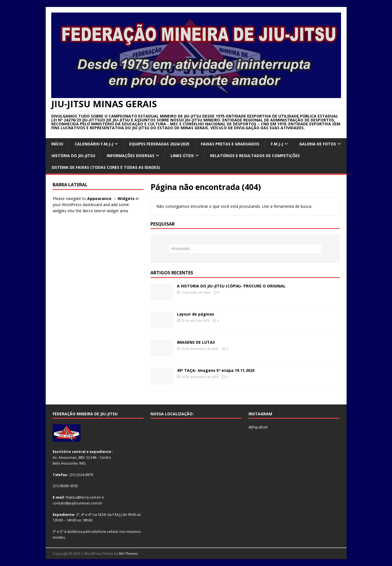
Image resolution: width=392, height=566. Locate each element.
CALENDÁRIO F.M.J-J (94, 144)
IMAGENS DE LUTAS (196, 342)
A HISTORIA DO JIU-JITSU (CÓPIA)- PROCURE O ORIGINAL (231, 286)
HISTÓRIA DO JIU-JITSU (73, 156)
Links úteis (182, 156)
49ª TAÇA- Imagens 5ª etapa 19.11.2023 (216, 370)
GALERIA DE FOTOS (318, 144)
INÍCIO (57, 144)
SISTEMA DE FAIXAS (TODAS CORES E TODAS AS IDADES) (106, 167)
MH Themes (128, 554)
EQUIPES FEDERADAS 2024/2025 (159, 144)
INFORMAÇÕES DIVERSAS (131, 156)
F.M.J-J (277, 144)
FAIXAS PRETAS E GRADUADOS (230, 144)
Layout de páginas (196, 314)
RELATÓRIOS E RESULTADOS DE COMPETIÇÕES (255, 156)
